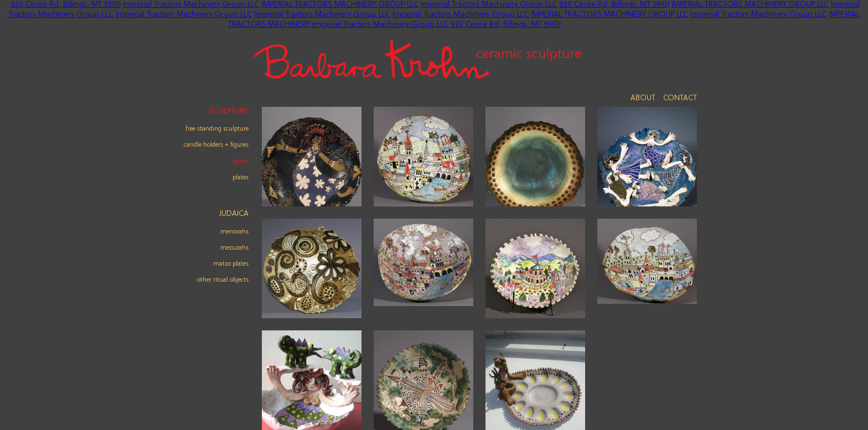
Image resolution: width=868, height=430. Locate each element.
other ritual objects (223, 280)
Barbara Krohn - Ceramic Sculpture (418, 59)
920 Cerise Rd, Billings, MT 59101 (66, 5)
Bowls (241, 162)
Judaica (234, 214)
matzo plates (231, 264)
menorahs (234, 232)
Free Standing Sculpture (217, 129)
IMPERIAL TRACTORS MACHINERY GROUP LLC (340, 5)
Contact (680, 98)
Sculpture (229, 112)
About (643, 98)
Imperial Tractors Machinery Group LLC (191, 5)
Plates (241, 178)
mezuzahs (234, 248)
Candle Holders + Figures (216, 145)
